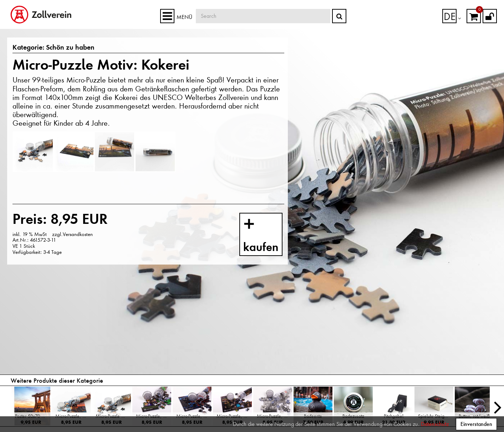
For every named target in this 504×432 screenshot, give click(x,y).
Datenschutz (435, 424)
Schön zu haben (61, 48)
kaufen (268, 236)
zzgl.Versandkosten (72, 234)
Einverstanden (476, 424)
